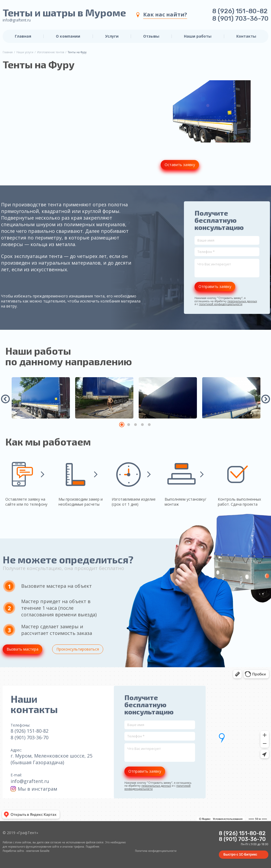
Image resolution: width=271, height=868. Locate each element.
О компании (68, 36)
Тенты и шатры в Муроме (64, 13)
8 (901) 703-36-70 (240, 19)
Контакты (246, 36)
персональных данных (242, 301)
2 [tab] (129, 425)
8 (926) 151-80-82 (240, 11)
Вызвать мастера (22, 649)
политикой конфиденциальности (221, 304)
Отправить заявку (215, 286)
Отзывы (151, 36)
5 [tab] (149, 425)
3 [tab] (135, 425)
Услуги (112, 36)
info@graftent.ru (17, 20)
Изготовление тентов (51, 52)
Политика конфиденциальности (156, 851)
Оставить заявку (180, 165)
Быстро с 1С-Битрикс (240, 854)
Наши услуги (25, 52)
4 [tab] (142, 425)
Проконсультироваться (78, 649)
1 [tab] (122, 425)
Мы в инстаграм (34, 789)
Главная (23, 36)
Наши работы (198, 36)
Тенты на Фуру (77, 52)
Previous (6, 399)
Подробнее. (93, 847)
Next (266, 399)
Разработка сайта (13, 851)
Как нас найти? (165, 14)
